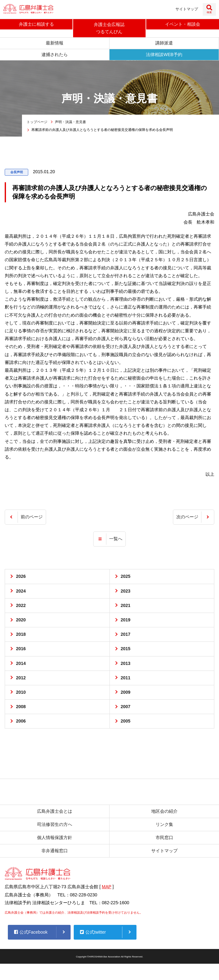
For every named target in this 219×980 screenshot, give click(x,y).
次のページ (187, 518)
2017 (126, 635)
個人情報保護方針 (55, 839)
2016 (21, 650)
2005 (126, 722)
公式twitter (93, 933)
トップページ (37, 123)
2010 (21, 693)
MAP (107, 888)
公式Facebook (31, 933)
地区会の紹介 (164, 812)
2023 (126, 592)
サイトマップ (187, 9)
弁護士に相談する (36, 24)
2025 (126, 578)
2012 (21, 679)
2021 (126, 606)
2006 (21, 722)
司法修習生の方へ (55, 826)
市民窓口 (164, 839)
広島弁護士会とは (55, 812)
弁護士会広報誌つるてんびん (109, 29)
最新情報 (55, 44)
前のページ (32, 518)
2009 (126, 693)
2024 (21, 592)
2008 (21, 708)
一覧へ (116, 540)
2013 (126, 664)
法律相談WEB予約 (164, 55)
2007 (126, 708)
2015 (126, 650)
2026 (21, 578)
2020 (21, 621)
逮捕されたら (55, 55)
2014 (21, 664)
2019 (126, 621)
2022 (21, 606)
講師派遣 (164, 44)
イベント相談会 (183, 24)
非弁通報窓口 (55, 852)
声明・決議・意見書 (70, 123)
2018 (21, 635)
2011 (126, 679)
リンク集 (164, 826)
